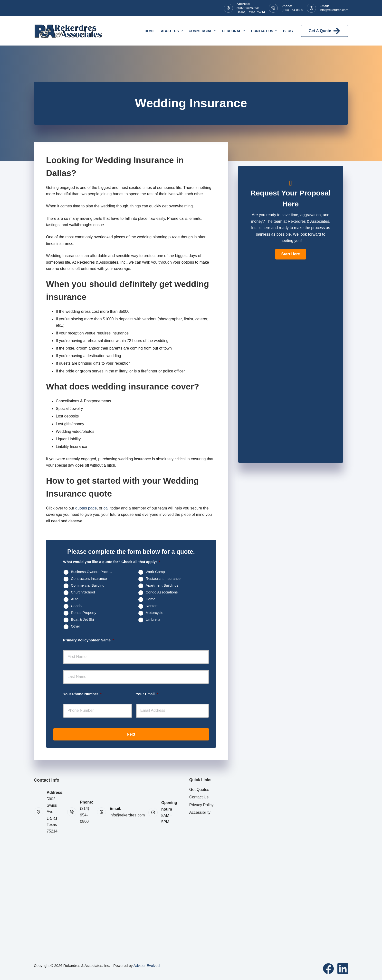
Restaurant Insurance (163, 578)
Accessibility (200, 812)
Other (76, 626)
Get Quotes (199, 790)
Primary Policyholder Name (89, 640)
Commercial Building (88, 585)
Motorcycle (155, 613)
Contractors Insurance (89, 578)
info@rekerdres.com (334, 10)
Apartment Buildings (162, 585)
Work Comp (155, 572)
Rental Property (84, 613)
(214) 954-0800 (292, 10)
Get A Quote (325, 31)
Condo (76, 606)
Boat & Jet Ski (82, 619)
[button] (291, 254)
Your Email (147, 694)
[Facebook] (328, 969)
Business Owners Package (93, 572)
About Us (172, 31)
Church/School (83, 592)
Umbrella (153, 619)
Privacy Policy (201, 805)
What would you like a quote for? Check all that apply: (112, 562)
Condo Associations (162, 592)
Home (150, 31)
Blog (288, 31)
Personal (234, 31)
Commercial (203, 31)
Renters (152, 606)
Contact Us (265, 31)
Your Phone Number (82, 694)
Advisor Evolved (147, 966)
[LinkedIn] (343, 969)
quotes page (86, 508)
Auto (75, 599)
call (106, 508)
